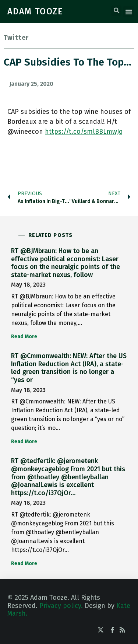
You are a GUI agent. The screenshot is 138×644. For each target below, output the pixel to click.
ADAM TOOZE (35, 11)
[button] (116, 11)
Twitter (16, 38)
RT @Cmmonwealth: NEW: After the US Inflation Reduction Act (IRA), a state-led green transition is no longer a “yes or (69, 368)
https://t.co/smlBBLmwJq (84, 132)
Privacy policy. (61, 606)
